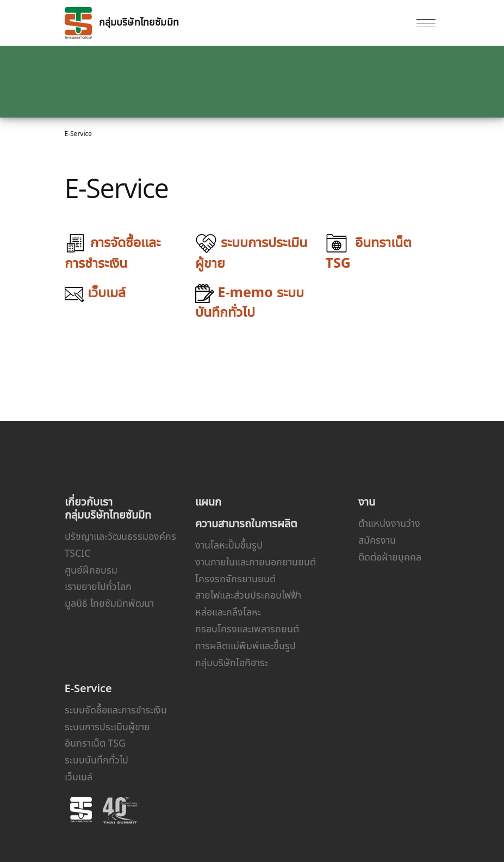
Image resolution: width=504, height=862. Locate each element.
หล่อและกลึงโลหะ (228, 612)
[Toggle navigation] (426, 23)
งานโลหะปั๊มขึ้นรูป (229, 545)
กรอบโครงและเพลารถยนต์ (247, 629)
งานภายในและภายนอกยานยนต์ (256, 562)
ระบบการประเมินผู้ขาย (107, 726)
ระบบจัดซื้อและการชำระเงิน (116, 710)
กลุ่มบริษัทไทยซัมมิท (122, 23)
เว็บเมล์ (79, 777)
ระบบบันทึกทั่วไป (97, 760)
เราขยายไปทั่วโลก (98, 586)
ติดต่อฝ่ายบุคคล (390, 557)
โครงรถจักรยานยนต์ (235, 578)
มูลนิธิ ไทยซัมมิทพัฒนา (109, 603)
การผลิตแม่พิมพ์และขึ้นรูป (245, 645)
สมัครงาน (377, 540)
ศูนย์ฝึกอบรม (91, 570)
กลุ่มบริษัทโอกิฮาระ (232, 662)
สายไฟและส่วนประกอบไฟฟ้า (248, 595)
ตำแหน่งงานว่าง (389, 523)
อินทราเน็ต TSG (95, 743)
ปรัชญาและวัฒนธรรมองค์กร (120, 536)
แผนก (208, 501)
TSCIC (78, 553)
